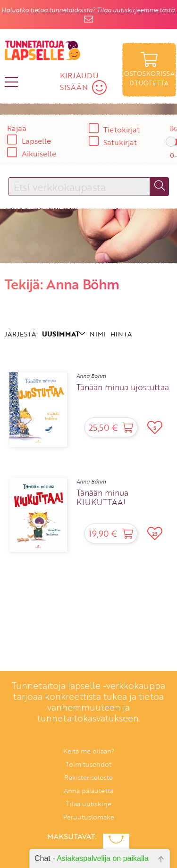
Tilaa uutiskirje (89, 804)
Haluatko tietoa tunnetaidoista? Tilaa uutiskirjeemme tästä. (89, 10)
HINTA (121, 334)
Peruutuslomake (89, 817)
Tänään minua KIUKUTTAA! (102, 498)
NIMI (98, 334)
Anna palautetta (88, 790)
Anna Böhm (91, 376)
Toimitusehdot (88, 764)
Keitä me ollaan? (89, 751)
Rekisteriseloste (88, 777)
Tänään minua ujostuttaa (123, 387)
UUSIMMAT (63, 334)
